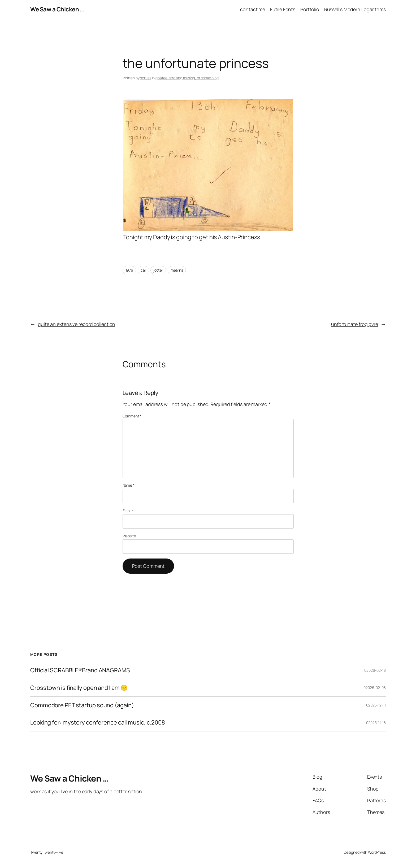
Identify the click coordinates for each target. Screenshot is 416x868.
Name (129, 485)
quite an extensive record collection (77, 324)
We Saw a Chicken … (57, 9)
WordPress (377, 852)
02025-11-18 (376, 723)
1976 (129, 270)
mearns (177, 270)
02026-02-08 (375, 688)
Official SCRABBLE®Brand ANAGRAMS (80, 670)
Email (128, 511)
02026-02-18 (375, 670)
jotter (158, 270)
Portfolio (310, 9)
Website (129, 536)
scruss (146, 78)
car (143, 270)
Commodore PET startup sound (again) (82, 705)
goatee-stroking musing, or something (187, 78)
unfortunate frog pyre (355, 324)
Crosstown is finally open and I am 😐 (79, 688)
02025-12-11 (376, 705)
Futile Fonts (283, 9)
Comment (132, 416)
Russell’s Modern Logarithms (355, 9)
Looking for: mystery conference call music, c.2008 (98, 723)
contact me (253, 9)
